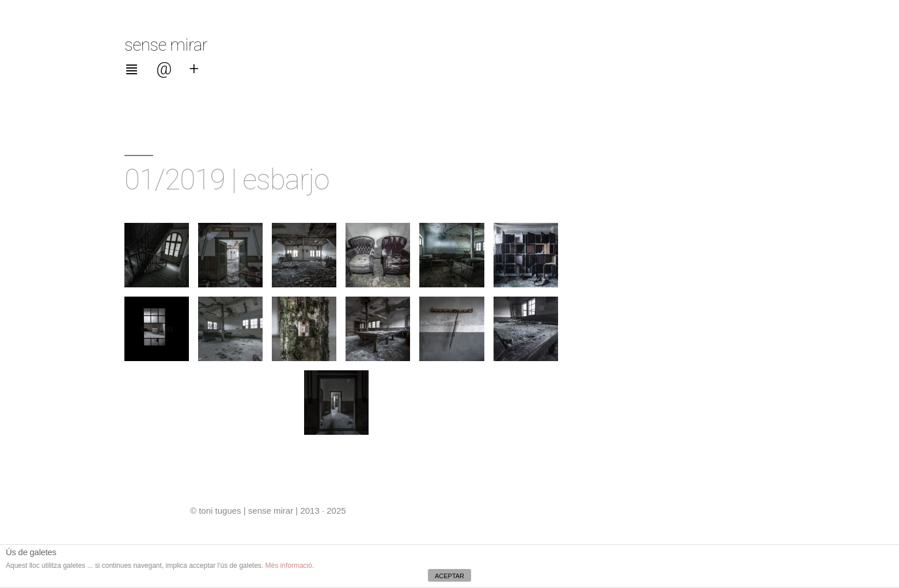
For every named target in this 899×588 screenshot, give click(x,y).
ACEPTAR (449, 576)
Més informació (289, 566)
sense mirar (166, 45)
